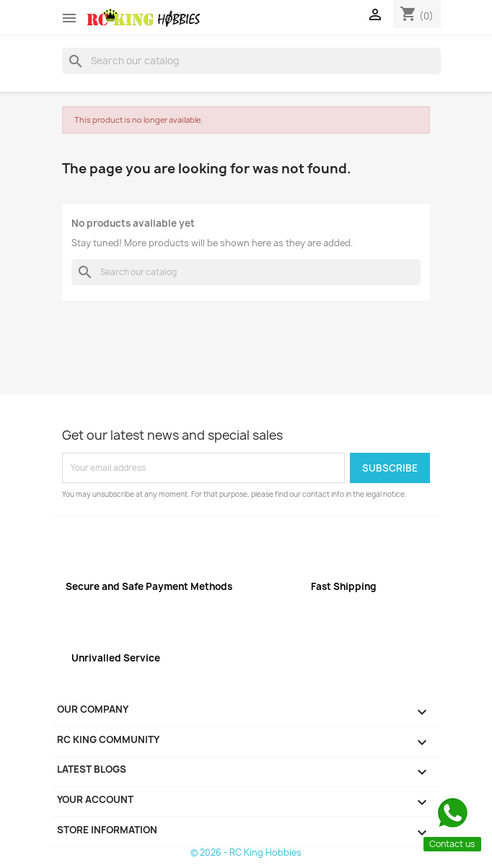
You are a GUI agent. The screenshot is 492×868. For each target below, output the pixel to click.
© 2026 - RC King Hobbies (246, 852)
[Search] (251, 61)
